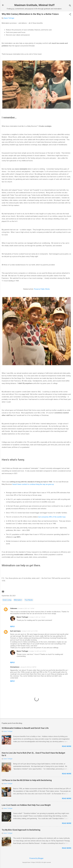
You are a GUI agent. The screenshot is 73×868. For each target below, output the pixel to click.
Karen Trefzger (22, 617)
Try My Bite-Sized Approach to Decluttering (21, 830)
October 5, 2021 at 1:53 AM (37, 617)
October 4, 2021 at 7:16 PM (26, 608)
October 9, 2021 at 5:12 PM (29, 631)
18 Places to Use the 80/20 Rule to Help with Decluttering (27, 780)
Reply (12, 627)
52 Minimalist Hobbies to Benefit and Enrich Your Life (25, 728)
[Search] (70, 6)
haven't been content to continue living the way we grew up (33, 484)
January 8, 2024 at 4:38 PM (28, 667)
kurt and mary (15, 631)
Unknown (14, 608)
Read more (67, 746)
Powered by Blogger (36, 858)
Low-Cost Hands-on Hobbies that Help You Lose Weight (26, 805)
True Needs (29, 600)
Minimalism (18, 600)
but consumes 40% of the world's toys (52, 517)
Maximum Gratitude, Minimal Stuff (34, 5)
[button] (70, 14)
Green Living (7, 600)
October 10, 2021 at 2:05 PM (38, 651)
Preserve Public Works (42, 289)
